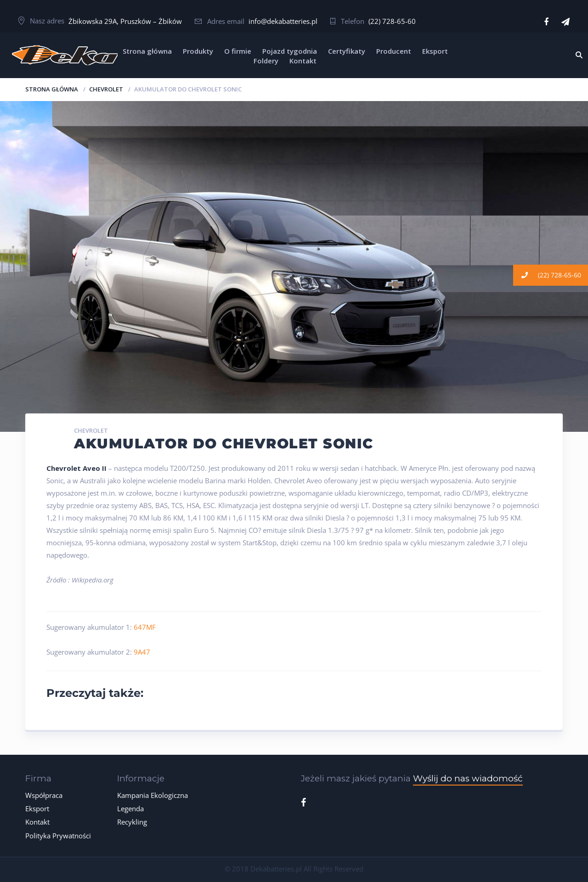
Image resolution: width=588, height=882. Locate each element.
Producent (394, 51)
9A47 (142, 652)
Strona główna (147, 51)
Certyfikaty (347, 51)
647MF (145, 627)
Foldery (266, 61)
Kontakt (303, 61)
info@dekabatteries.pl (283, 21)
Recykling (132, 822)
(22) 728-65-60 (392, 21)
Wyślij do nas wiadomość (468, 778)
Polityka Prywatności (58, 836)
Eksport (435, 51)
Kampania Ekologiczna (153, 795)
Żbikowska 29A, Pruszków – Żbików (125, 21)
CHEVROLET (106, 89)
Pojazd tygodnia (290, 51)
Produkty (198, 51)
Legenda (130, 808)
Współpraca (44, 795)
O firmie (238, 51)
